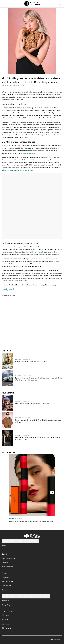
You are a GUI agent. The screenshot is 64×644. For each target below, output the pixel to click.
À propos (5, 573)
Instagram (7, 624)
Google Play (6, 605)
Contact (5, 590)
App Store (5, 601)
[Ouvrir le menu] (60, 4)
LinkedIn (6, 615)
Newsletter (6, 577)
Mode (4, 545)
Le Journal (20, 541)
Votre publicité (7, 586)
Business (5, 550)
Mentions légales (8, 581)
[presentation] (52, 492)
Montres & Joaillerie (9, 558)
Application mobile (26, 596)
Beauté (4, 554)
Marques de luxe (7, 567)
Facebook (7, 628)
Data (4, 289)
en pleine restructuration (36, 252)
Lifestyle (5, 562)
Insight (10, 289)
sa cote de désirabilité (28, 153)
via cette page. (52, 285)
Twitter (6, 620)
